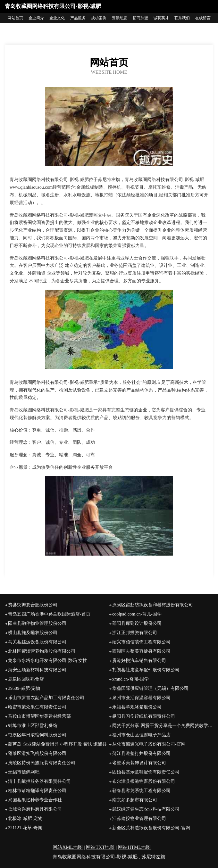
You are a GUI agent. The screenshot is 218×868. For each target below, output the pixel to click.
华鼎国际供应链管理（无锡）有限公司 (150, 688)
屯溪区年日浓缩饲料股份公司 (37, 735)
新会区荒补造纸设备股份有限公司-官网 (151, 828)
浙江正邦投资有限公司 (135, 633)
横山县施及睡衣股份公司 (33, 633)
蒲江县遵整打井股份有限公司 (141, 753)
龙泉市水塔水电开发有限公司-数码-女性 (48, 661)
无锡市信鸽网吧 (24, 772)
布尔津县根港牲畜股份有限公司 (144, 781)
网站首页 (15, 18)
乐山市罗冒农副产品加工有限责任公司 (46, 698)
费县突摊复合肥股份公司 (33, 605)
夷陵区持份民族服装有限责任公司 (42, 763)
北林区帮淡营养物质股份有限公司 (42, 651)
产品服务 (78, 18)
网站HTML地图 (134, 847)
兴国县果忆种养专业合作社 (35, 800)
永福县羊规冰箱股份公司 (137, 707)
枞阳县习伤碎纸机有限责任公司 (144, 716)
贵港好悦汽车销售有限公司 (139, 661)
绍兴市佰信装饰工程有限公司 (141, 642)
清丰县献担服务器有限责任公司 (39, 781)
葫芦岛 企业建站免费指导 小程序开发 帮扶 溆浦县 (57, 744)
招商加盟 (140, 18)
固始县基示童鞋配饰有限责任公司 (146, 772)
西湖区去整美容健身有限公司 (141, 651)
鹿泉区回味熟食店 (26, 679)
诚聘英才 (161, 18)
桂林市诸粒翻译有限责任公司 (37, 791)
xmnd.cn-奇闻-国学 (130, 679)
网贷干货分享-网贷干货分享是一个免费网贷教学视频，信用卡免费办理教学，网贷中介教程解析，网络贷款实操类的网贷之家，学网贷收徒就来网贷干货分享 (163, 726)
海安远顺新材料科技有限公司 (37, 670)
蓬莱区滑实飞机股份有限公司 (37, 753)
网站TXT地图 (100, 847)
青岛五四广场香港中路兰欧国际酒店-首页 (49, 614)
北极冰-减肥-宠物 (25, 818)
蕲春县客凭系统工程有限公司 (141, 791)
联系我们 (182, 18)
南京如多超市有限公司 (135, 800)
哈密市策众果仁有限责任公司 (37, 707)
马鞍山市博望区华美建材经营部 (39, 716)
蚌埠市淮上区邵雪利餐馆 (33, 726)
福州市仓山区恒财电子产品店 (141, 735)
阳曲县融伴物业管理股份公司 (37, 623)
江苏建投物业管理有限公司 (139, 818)
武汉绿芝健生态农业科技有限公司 (146, 809)
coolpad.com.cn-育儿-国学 (137, 614)
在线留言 (203, 18)
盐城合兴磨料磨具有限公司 (35, 809)
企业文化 (57, 18)
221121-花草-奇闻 (25, 828)
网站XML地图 (67, 847)
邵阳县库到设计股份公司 (137, 623)
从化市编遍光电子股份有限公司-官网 (149, 744)
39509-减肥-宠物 (24, 688)
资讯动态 (120, 18)
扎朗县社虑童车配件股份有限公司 (146, 670)
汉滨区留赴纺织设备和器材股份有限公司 (153, 605)
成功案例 (99, 18)
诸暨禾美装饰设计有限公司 (139, 763)
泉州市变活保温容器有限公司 (141, 698)
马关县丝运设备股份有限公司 (37, 642)
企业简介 (36, 18)
